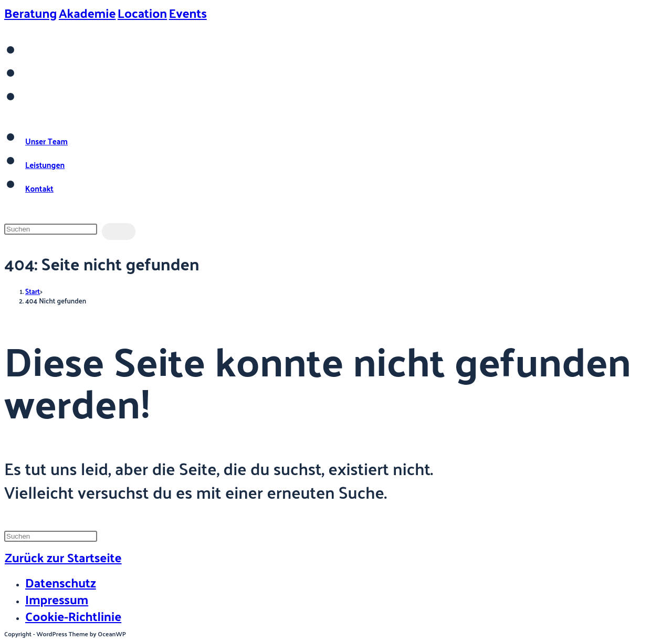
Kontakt (39, 188)
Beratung (31, 13)
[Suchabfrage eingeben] (51, 229)
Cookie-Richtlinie (73, 616)
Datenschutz (61, 582)
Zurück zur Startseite (63, 557)
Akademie (87, 13)
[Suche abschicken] (119, 232)
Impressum (57, 599)
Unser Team (46, 141)
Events (188, 13)
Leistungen (45, 165)
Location (142, 13)
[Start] (33, 291)
